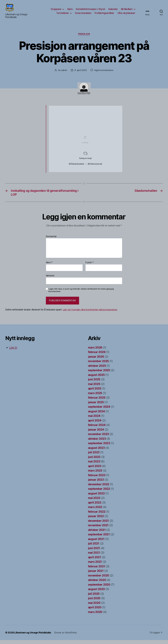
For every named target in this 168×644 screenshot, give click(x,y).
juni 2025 (94, 383)
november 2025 (98, 365)
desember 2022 (99, 488)
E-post (89, 266)
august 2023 (96, 452)
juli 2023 (94, 456)
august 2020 (96, 593)
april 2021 (95, 561)
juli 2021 (94, 547)
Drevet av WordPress (65, 637)
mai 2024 (94, 420)
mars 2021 (95, 566)
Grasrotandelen (83, 15)
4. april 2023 (81, 74)
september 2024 (99, 411)
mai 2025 (94, 388)
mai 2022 (94, 502)
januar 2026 (96, 361)
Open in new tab (95, 168)
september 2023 (99, 447)
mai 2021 (94, 557)
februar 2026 (97, 356)
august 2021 (96, 543)
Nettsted (50, 280)
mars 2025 (95, 397)
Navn (49, 266)
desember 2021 (98, 525)
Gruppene (56, 11)
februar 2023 (97, 479)
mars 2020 (95, 616)
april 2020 (95, 611)
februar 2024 (97, 429)
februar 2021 (97, 570)
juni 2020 (94, 602)
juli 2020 (94, 598)
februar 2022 (97, 516)
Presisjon (84, 38)
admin (64, 74)
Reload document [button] (76, 168)
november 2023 (98, 438)
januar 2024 (96, 434)
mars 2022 (95, 511)
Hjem (70, 11)
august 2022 (96, 497)
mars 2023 (95, 475)
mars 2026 (95, 351)
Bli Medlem (127, 11)
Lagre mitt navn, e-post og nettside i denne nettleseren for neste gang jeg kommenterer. (81, 294)
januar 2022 (96, 520)
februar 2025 (97, 402)
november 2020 (99, 579)
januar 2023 (96, 484)
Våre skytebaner (126, 15)
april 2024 (95, 424)
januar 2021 (96, 575)
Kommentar (51, 240)
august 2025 (96, 379)
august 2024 (96, 415)
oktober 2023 (97, 443)
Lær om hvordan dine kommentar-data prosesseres (90, 314)
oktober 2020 (97, 584)
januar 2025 (96, 406)
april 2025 (95, 392)
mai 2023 (94, 465)
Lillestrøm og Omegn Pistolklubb (33, 637)
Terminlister (63, 15)
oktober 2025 (97, 370)
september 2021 (99, 538)
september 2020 (99, 589)
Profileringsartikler (104, 15)
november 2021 (98, 529)
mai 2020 (94, 607)
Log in (13, 351)
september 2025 (99, 374)
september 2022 (99, 493)
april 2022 (95, 506)
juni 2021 (94, 552)
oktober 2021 (97, 534)
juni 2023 (94, 461)
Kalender (113, 11)
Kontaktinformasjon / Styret (91, 11)
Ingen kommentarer (104, 74)
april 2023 (95, 470)
